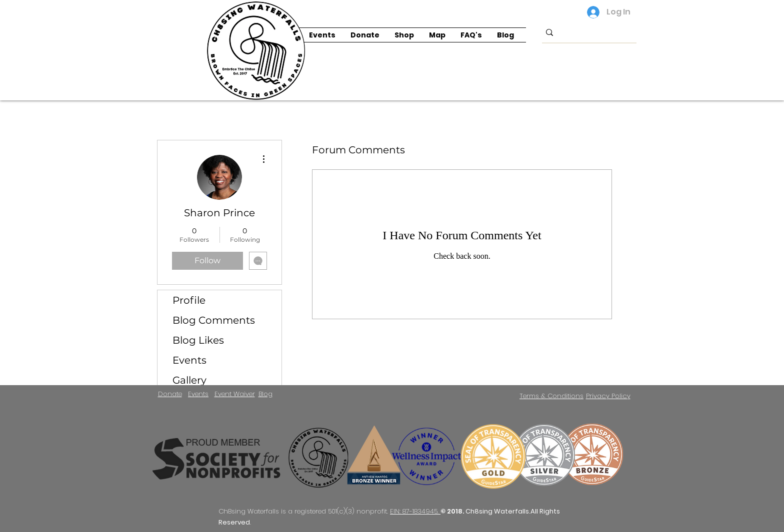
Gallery (189, 380)
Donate (170, 394)
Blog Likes (198, 340)
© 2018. (453, 511)
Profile (189, 300)
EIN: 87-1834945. (415, 511)
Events (189, 360)
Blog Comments (214, 320)
